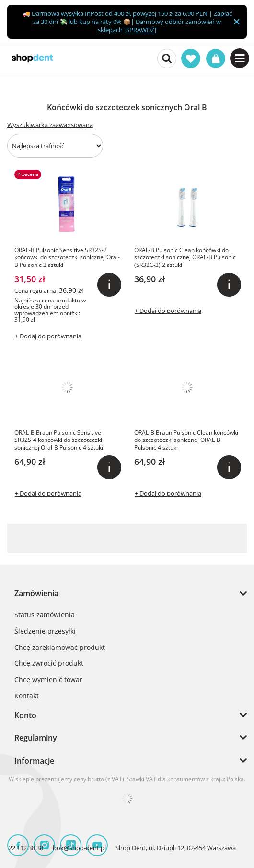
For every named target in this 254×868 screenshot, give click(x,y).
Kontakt (27, 696)
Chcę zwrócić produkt (49, 664)
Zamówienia (36, 593)
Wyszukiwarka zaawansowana (50, 125)
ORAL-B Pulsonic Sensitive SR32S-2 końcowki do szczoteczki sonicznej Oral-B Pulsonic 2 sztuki (67, 258)
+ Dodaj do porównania (48, 336)
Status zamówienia (45, 615)
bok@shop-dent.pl (79, 848)
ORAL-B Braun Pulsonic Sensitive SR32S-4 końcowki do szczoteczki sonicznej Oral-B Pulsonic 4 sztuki (59, 440)
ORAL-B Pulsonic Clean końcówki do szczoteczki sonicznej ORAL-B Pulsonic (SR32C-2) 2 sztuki (185, 258)
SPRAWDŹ (140, 30)
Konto (25, 715)
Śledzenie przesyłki (45, 631)
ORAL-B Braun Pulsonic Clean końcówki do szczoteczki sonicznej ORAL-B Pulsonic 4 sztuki (186, 440)
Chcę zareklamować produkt (60, 648)
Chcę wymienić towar (48, 680)
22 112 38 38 (26, 848)
